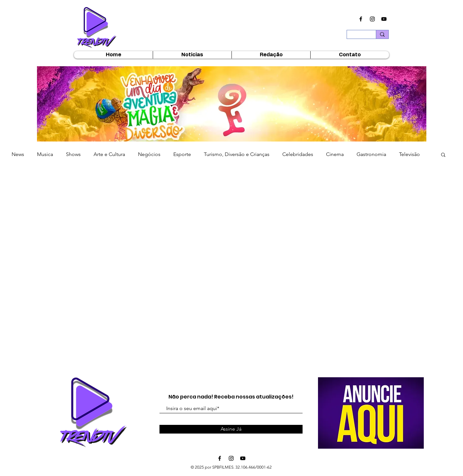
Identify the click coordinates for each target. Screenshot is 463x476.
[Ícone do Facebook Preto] (361, 19)
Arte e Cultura (109, 154)
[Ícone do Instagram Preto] (372, 19)
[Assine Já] (231, 429)
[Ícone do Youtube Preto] (384, 19)
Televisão (409, 154)
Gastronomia (371, 154)
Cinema (335, 154)
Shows (73, 154)
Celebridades (298, 154)
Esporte (182, 154)
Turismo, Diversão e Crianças (237, 154)
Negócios (149, 154)
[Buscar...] (357, 36)
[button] (232, 106)
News (18, 154)
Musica (45, 154)
